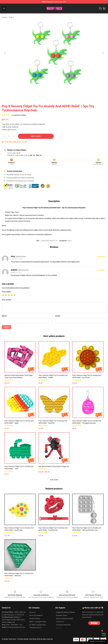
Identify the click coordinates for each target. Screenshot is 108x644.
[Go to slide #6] (83, 92)
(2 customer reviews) (19, 115)
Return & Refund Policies (65, 619)
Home (4, 17)
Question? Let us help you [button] (98, 641)
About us (32, 612)
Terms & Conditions (36, 615)
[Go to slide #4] (60, 92)
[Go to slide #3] (48, 92)
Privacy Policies (35, 619)
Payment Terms (61, 615)
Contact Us (60, 622)
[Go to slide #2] (37, 92)
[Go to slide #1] (25, 92)
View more (54, 480)
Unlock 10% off (104, 634)
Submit (6, 327)
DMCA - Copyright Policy (38, 622)
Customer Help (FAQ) (63, 625)
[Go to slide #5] (71, 92)
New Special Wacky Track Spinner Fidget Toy (54, 466)
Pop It (11, 17)
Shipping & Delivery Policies (65, 612)
